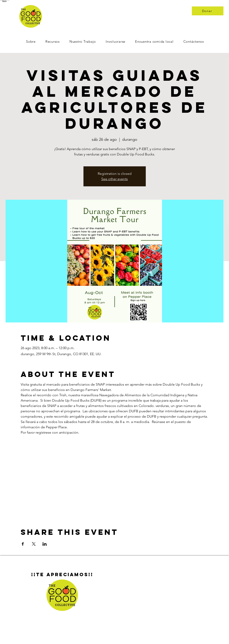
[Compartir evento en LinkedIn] (45, 544)
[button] (116, 41)
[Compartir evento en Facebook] (23, 544)
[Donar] (208, 11)
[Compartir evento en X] (34, 544)
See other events (114, 179)
